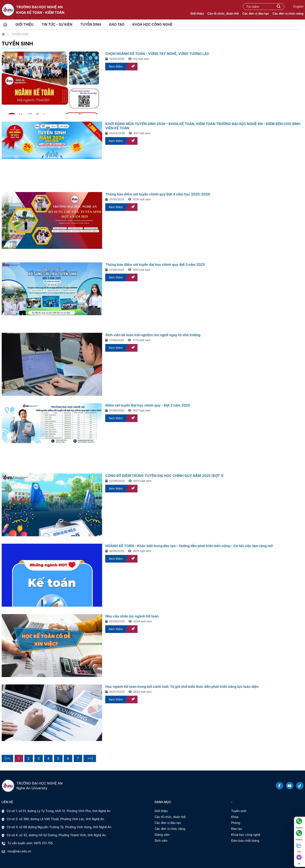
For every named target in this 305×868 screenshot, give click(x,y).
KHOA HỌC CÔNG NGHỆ (152, 24)
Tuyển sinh (239, 811)
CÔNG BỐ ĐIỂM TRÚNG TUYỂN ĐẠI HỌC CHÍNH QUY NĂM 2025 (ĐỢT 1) (164, 476)
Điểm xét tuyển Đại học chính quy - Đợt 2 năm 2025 (148, 405)
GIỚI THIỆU (25, 24)
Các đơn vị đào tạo (256, 13)
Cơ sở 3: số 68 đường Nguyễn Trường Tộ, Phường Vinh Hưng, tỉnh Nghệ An (59, 827)
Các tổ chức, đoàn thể (223, 13)
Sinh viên (161, 841)
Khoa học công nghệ (246, 835)
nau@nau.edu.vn (19, 851)
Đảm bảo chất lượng (245, 841)
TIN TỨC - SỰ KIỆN (57, 24)
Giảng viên (162, 835)
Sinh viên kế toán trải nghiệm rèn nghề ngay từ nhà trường (153, 335)
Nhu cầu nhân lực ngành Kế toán (132, 616)
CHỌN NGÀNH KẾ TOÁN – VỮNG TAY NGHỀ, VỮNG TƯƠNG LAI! (157, 54)
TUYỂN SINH (91, 24)
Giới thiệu (197, 13)
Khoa (235, 817)
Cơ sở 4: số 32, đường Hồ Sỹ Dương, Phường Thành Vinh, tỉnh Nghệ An (56, 835)
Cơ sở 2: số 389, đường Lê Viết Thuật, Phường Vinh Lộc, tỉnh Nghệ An (55, 819)
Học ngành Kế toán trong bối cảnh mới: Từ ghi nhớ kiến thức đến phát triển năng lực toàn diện (182, 687)
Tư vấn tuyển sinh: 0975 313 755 (30, 843)
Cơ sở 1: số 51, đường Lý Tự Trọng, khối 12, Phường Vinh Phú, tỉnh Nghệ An (59, 811)
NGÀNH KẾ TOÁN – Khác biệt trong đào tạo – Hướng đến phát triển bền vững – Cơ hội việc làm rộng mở (189, 546)
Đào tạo (236, 829)
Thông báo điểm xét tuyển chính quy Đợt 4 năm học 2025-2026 (158, 194)
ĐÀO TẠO (117, 24)
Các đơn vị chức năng (288, 13)
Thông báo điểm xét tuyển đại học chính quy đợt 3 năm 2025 (155, 265)
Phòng (236, 823)
